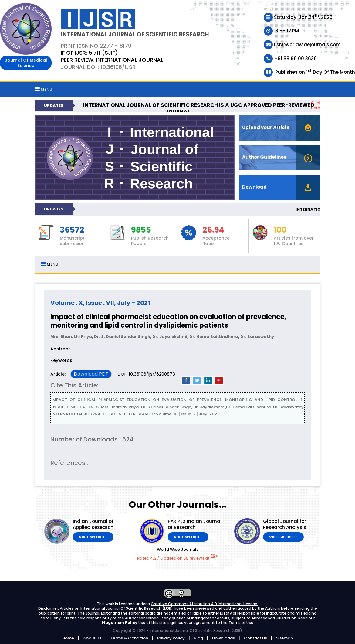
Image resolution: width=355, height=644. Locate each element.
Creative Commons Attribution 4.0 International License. (205, 604)
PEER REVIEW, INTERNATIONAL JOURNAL (112, 60)
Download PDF (91, 374)
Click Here (316, 105)
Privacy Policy (171, 638)
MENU (44, 89)
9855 (141, 230)
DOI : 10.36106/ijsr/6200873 (146, 374)
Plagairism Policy (120, 623)
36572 (72, 230)
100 (280, 230)
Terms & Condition (129, 638)
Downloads (223, 638)
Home (68, 638)
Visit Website (93, 537)
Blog (198, 638)
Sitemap (285, 638)
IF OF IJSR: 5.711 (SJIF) (89, 53)
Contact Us (255, 638)
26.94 (213, 230)
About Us (92, 638)
